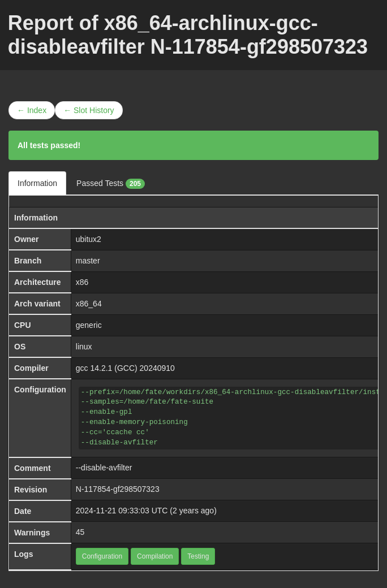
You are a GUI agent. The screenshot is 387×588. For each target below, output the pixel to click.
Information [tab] (37, 183)
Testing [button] (198, 556)
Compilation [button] (155, 556)
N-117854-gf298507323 (118, 489)
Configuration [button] (102, 556)
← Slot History (89, 110)
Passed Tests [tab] (111, 184)
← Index (32, 110)
